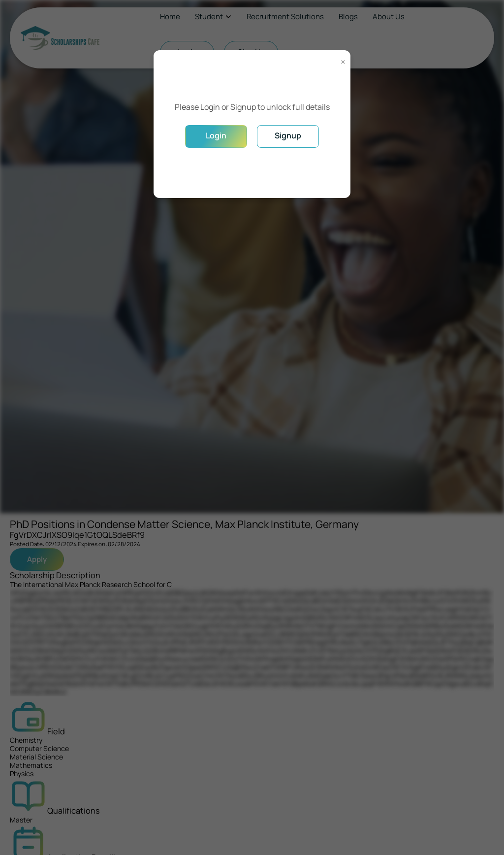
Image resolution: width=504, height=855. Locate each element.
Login (216, 135)
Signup (288, 135)
